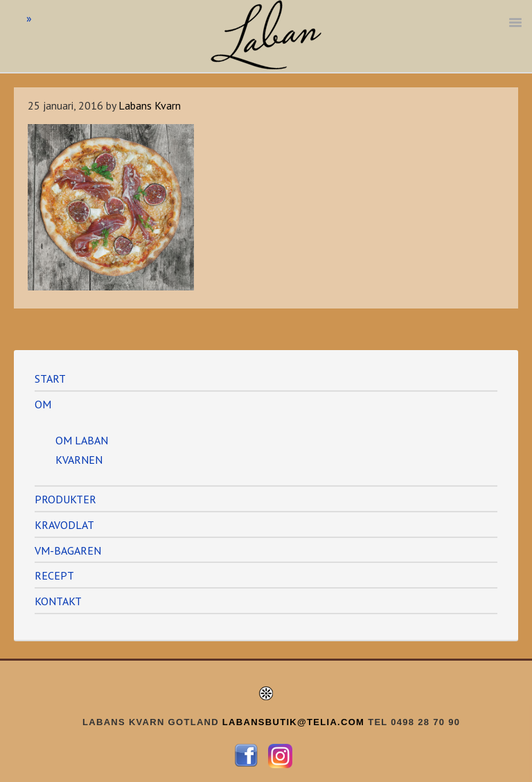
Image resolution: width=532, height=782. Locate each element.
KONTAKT (58, 601)
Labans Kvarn (266, 35)
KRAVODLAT (64, 525)
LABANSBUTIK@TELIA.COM (293, 722)
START (50, 379)
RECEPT (54, 575)
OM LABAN (82, 440)
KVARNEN (79, 460)
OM (43, 404)
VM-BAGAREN (68, 550)
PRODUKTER (65, 499)
